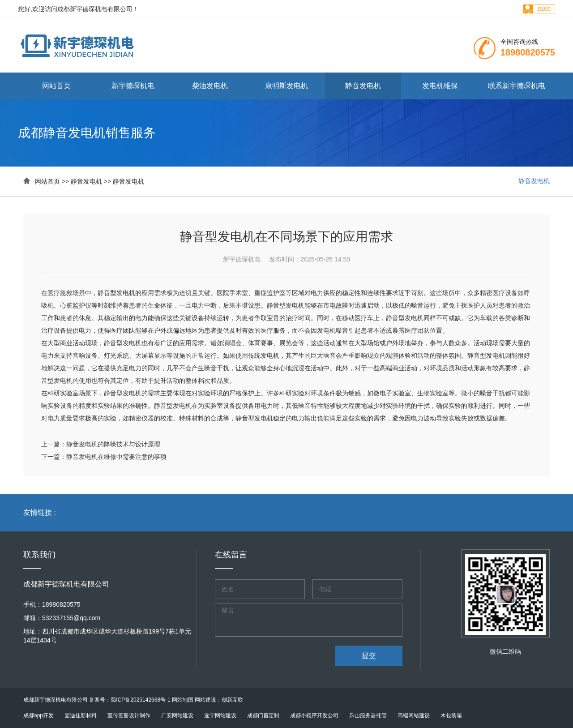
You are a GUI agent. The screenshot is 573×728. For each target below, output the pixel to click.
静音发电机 (363, 86)
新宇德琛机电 (133, 86)
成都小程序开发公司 (314, 715)
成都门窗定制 (263, 715)
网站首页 (56, 86)
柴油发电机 (210, 86)
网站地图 (183, 700)
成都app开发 (38, 715)
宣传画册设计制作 (129, 715)
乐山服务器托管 (368, 715)
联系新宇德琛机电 (517, 86)
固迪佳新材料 (81, 715)
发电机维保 (440, 86)
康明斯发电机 (286, 86)
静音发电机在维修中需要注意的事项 (116, 457)
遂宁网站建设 (220, 715)
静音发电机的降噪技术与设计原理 (113, 444)
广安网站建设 (177, 715)
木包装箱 (451, 715)
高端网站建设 (414, 715)
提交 (369, 656)
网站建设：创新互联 (219, 700)
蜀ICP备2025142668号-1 (140, 700)
